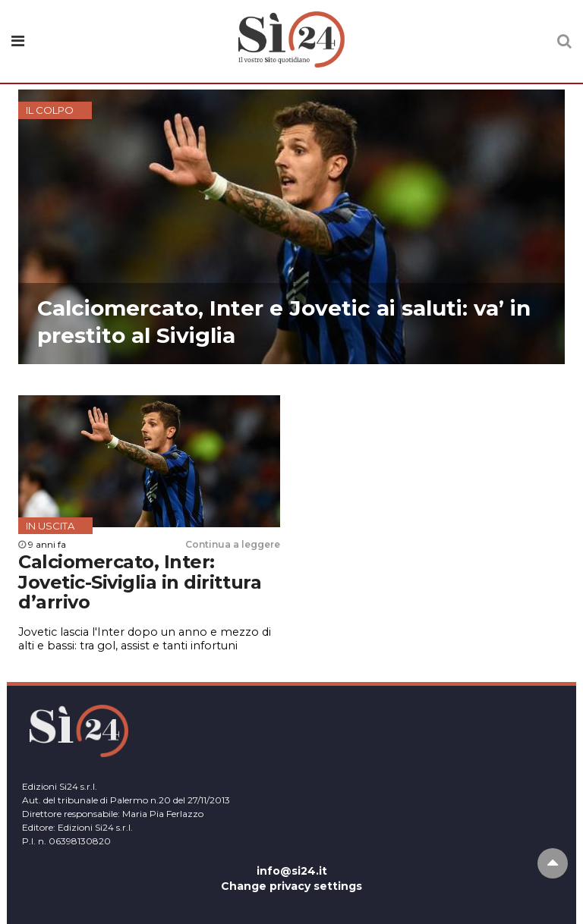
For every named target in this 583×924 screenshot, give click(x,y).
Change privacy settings (291, 886)
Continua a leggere (233, 544)
